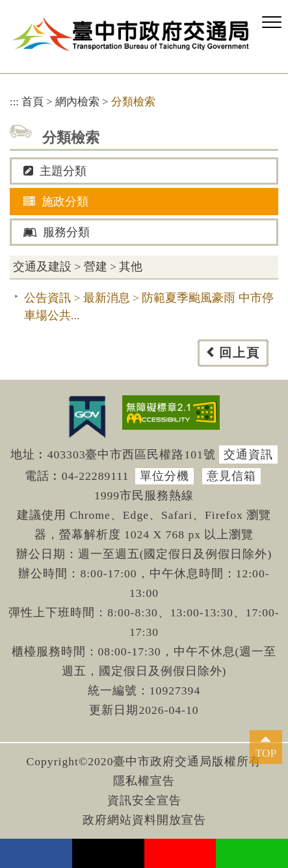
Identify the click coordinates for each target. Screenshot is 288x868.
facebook (36, 853)
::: (14, 102)
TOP (266, 753)
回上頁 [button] (240, 353)
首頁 (33, 102)
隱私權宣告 (144, 781)
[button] (272, 23)
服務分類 (57, 232)
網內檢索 (77, 102)
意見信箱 (231, 476)
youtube (180, 853)
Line (252, 853)
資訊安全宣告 (144, 800)
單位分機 (164, 476)
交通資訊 (248, 454)
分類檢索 (133, 102)
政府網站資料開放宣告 (144, 820)
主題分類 (55, 171)
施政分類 (56, 202)
